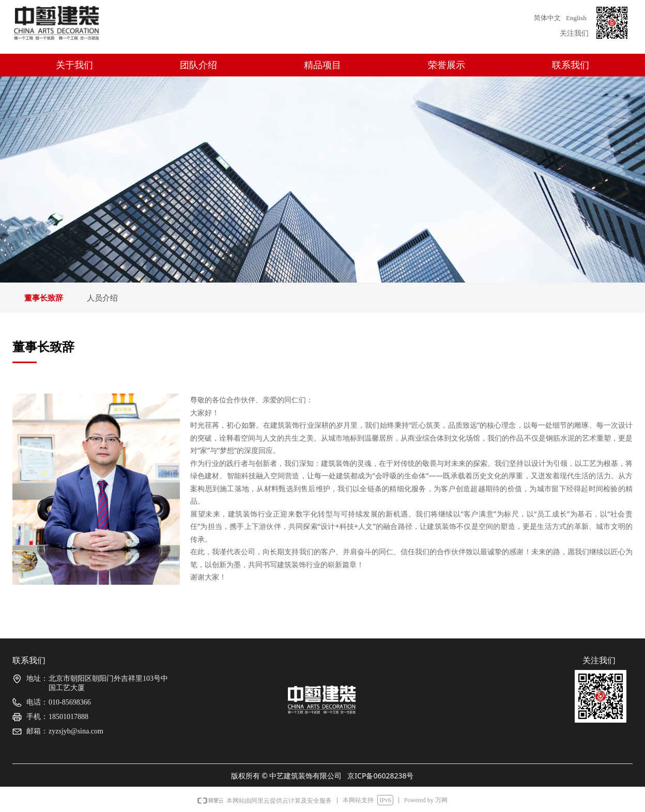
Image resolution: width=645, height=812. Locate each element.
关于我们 (74, 65)
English (576, 18)
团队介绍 (198, 65)
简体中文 (547, 18)
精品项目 (323, 65)
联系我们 (571, 65)
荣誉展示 (447, 65)
